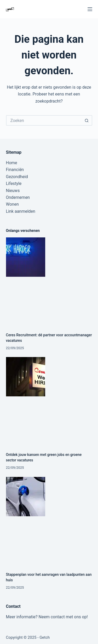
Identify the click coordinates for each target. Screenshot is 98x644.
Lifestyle (14, 183)
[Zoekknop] (87, 120)
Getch (45, 637)
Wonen (12, 204)
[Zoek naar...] (44, 120)
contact (58, 617)
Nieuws (13, 191)
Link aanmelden (21, 211)
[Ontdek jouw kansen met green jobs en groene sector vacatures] (49, 400)
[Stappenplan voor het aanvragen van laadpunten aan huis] (49, 520)
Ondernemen (18, 197)
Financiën (15, 170)
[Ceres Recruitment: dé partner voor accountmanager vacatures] (49, 281)
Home (12, 163)
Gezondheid (17, 177)
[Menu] (90, 9)
